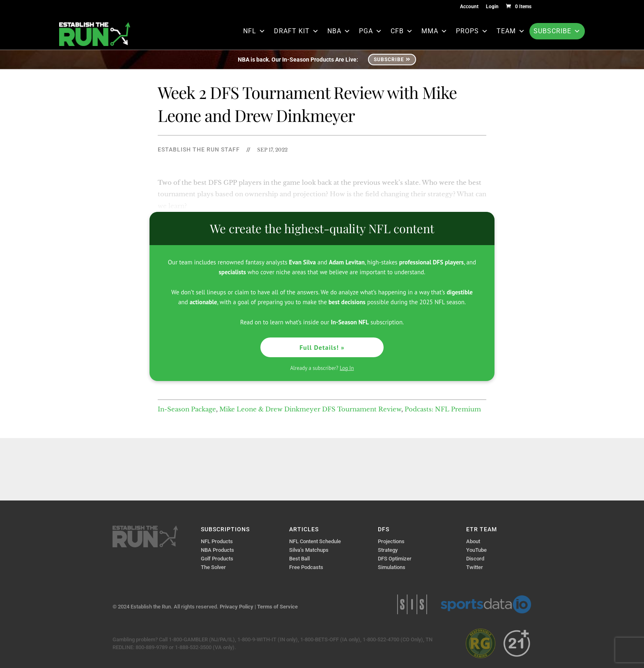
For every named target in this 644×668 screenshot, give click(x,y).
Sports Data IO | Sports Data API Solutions (486, 604)
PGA (371, 31)
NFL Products (217, 541)
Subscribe (557, 31)
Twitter (475, 567)
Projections (391, 541)
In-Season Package (187, 409)
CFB (402, 31)
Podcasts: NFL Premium (443, 409)
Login (492, 7)
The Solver (213, 567)
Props (472, 31)
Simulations (392, 567)
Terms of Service (277, 607)
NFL (254, 31)
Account (469, 7)
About (473, 541)
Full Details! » (322, 347)
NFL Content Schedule (315, 541)
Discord (475, 559)
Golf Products (217, 559)
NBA (339, 31)
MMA (435, 31)
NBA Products (217, 550)
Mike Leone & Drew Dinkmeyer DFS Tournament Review (310, 409)
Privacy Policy (237, 607)
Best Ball (299, 559)
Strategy (388, 550)
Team (511, 31)
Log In (347, 368)
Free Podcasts (306, 567)
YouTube (476, 550)
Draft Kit (297, 31)
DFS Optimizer (395, 559)
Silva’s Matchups (309, 550)
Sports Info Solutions (412, 604)
